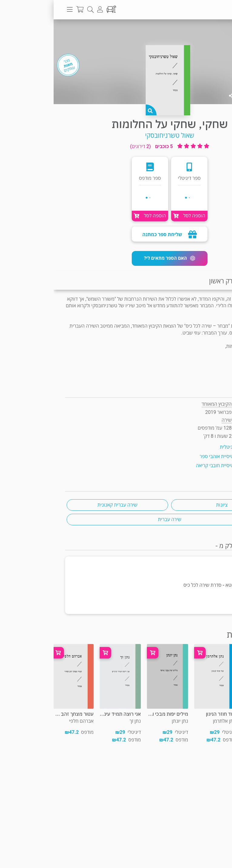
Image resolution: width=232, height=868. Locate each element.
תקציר (219, 281)
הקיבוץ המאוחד (163, 404)
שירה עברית (116, 519)
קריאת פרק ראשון (178, 281)
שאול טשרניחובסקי (116, 135)
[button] (116, 258)
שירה (210, 31)
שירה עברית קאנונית (64, 505)
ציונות (168, 505)
